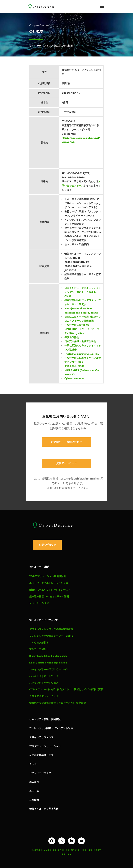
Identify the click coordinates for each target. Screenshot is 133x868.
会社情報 (34, 800)
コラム (33, 764)
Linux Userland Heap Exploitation (48, 663)
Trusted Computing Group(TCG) (82, 354)
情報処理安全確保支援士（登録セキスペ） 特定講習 (57, 703)
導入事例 (34, 782)
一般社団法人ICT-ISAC (77, 325)
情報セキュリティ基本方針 (44, 809)
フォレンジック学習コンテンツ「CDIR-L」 (52, 636)
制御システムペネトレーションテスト (50, 590)
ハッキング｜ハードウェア (44, 683)
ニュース (34, 791)
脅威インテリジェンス (41, 737)
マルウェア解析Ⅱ (39, 649)
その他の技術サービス (41, 755)
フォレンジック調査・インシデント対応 (51, 728)
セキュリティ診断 (39, 567)
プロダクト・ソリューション (45, 746)
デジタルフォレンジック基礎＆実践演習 (51, 629)
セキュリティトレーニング (44, 620)
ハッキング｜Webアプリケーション (49, 669)
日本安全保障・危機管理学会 (80, 341)
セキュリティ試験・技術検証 (45, 719)
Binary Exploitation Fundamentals (48, 656)
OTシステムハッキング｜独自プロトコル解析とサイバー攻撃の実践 (66, 689)
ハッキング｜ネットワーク (44, 676)
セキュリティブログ (40, 773)
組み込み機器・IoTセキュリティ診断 (49, 596)
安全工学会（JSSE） (76, 366)
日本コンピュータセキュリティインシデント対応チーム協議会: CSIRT (83, 292)
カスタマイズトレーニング (44, 696)
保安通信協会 (72, 337)
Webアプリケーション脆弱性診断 (48, 576)
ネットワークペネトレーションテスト (50, 583)
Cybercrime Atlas (74, 378)
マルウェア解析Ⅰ (39, 643)
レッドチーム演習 (39, 603)
